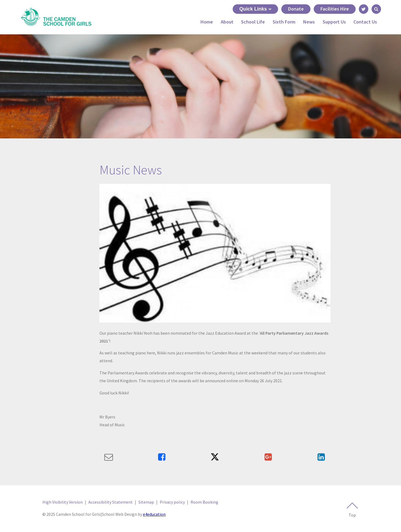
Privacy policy (172, 502)
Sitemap (146, 502)
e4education (154, 514)
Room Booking (204, 502)
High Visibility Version (63, 502)
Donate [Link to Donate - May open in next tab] (296, 9)
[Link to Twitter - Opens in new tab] (364, 9)
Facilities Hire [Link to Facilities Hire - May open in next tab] (335, 9)
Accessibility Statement (111, 502)
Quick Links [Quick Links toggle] (255, 9)
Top (352, 510)
